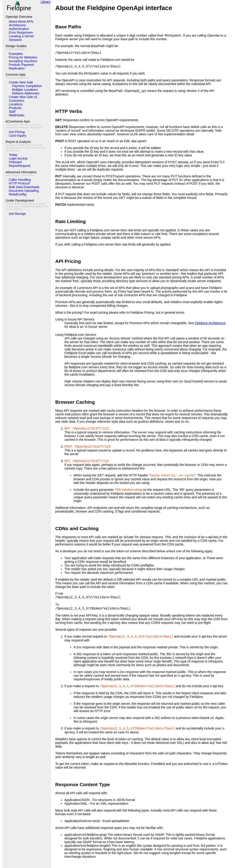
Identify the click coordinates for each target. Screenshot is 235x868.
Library (45, 2)
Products (15, 108)
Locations (16, 104)
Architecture (17, 25)
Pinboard (15, 162)
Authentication (19, 29)
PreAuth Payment (21, 65)
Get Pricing (17, 132)
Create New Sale (21, 82)
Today (13, 155)
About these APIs (21, 21)
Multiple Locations (25, 90)
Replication (17, 68)
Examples (16, 54)
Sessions (15, 40)
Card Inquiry (17, 136)
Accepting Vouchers (23, 61)
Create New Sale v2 (23, 97)
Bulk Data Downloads (24, 187)
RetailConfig (17, 194)
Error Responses (21, 32)
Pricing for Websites (23, 57)
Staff (12, 112)
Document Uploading (24, 191)
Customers (16, 101)
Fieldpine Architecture (210, 323)
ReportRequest (19, 166)
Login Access (18, 158)
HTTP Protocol (19, 183)
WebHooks (16, 115)
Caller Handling (20, 180)
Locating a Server (21, 36)
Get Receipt (17, 214)
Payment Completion (27, 86)
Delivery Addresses (26, 93)
